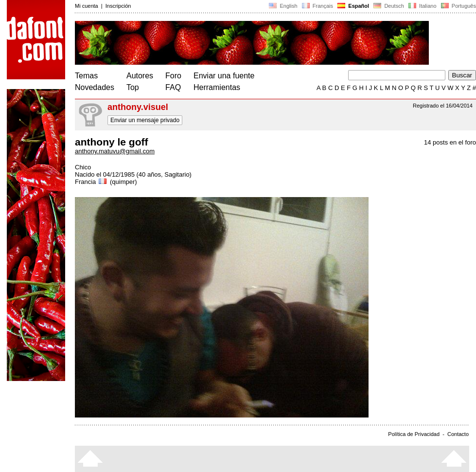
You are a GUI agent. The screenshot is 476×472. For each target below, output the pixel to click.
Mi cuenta (87, 6)
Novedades (95, 87)
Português (458, 6)
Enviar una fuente (224, 76)
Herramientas (217, 87)
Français (317, 6)
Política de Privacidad (414, 434)
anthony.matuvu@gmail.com (115, 151)
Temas (86, 76)
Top (133, 87)
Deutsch (389, 6)
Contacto (458, 434)
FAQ (173, 87)
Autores (140, 76)
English (283, 6)
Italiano (423, 6)
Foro (173, 76)
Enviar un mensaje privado (145, 120)
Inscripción (118, 6)
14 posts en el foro (450, 142)
